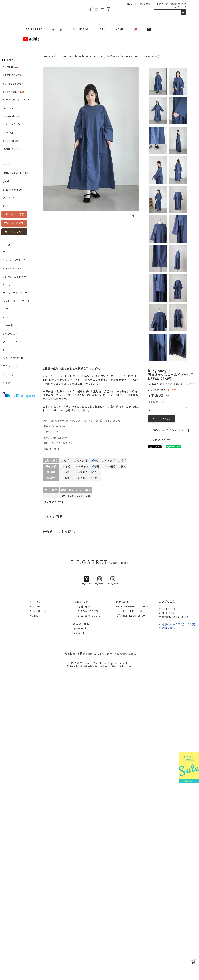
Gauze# (8, 108)
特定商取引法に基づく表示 (96, 654)
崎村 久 (8, 206)
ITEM (102, 29)
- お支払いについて (86, 611)
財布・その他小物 (13, 358)
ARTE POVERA (13, 75)
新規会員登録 (81, 624)
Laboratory (11, 116)
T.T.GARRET (33, 29)
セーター (8, 285)
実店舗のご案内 (168, 602)
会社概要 (70, 654)
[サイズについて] (53, 502)
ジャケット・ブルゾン (15, 260)
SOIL (6, 157)
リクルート (79, 633)
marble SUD (11, 124)
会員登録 (146, 4)
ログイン (133, 4)
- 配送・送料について (87, 606)
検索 (183, 12)
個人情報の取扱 (126, 654)
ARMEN (8, 67)
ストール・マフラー (14, 342)
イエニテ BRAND (63, 56)
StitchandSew (13, 190)
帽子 (6, 350)
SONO (7, 165)
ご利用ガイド (161, 4)
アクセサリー (10, 366)
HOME (120, 29)
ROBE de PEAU (13, 149)
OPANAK (9, 198)
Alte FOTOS (81, 29)
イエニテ (57, 29)
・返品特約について (159, 440)
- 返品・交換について (87, 615)
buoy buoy (10, 92)
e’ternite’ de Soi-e (16, 100)
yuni (6, 181)
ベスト (7, 309)
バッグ (7, 382)
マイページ (180, 7)
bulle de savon (13, 84)
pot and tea (11, 141)
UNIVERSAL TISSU (16, 173)
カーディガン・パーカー (17, 293)
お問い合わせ (179, 4)
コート (7, 252)
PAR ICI (8, 132)
